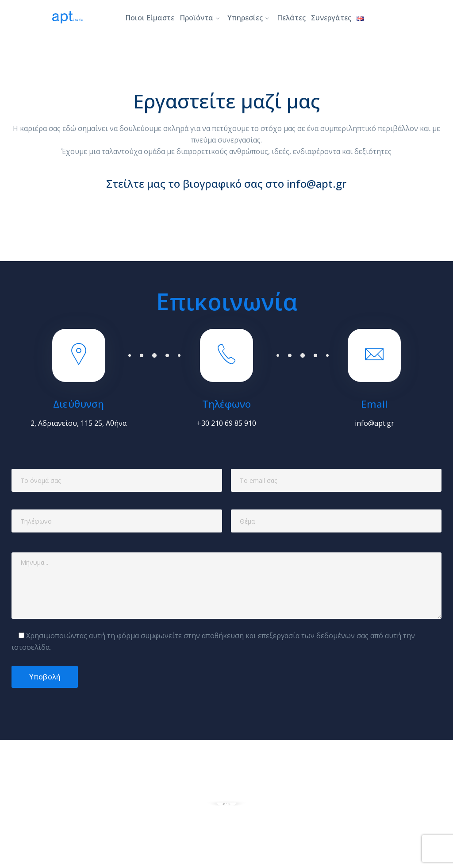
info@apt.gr (374, 423)
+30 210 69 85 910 (226, 423)
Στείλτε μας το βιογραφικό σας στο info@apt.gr (226, 187)
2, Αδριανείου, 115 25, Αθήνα (79, 423)
